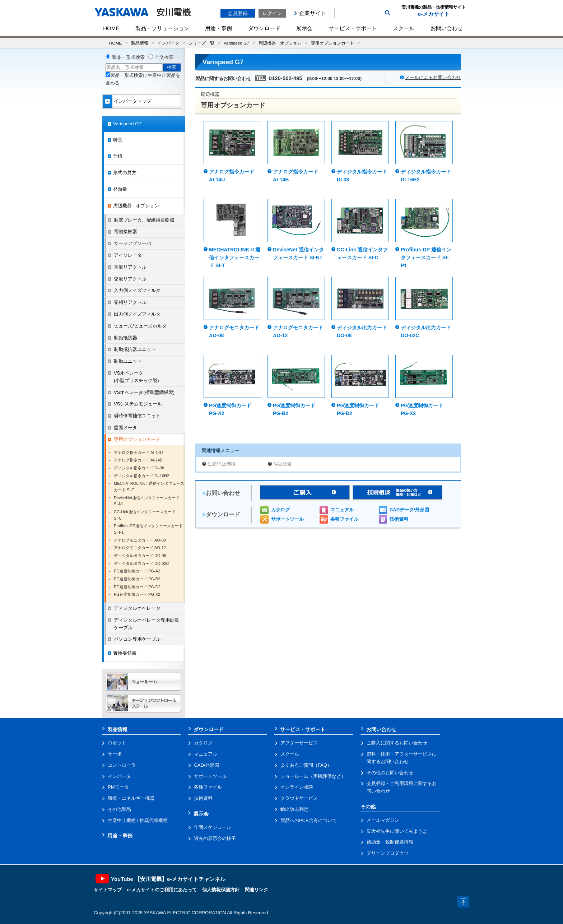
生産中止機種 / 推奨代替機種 (138, 820)
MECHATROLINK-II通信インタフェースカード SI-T (149, 487)
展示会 (304, 28)
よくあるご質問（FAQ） (306, 765)
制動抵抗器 (125, 338)
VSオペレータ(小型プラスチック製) (136, 377)
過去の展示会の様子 (215, 838)
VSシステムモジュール (138, 404)
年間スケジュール (213, 827)
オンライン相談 (297, 787)
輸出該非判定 (294, 809)
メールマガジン (383, 820)
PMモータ (118, 787)
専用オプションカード (332, 43)
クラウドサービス (299, 798)
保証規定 (283, 464)
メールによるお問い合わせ (433, 77)
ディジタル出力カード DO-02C (141, 563)
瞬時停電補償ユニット (137, 416)
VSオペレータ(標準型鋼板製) (144, 392)
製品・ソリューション (162, 28)
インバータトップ (132, 101)
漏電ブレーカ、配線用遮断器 (144, 220)
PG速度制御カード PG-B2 (137, 579)
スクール (404, 28)
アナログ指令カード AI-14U (138, 452)
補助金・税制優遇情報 (390, 842)
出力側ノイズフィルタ (137, 314)
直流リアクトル (130, 267)
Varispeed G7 (236, 43)
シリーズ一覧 (201, 43)
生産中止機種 (222, 464)
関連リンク (257, 890)
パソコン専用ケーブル (137, 639)
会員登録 (238, 13)
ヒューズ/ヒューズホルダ (140, 326)
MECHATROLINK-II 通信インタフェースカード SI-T (235, 258)
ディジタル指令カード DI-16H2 (141, 476)
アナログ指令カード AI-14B (138, 460)
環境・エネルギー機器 (131, 798)
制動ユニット (128, 361)
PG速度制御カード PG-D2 (137, 587)
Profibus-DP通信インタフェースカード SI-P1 (148, 529)
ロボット (117, 743)
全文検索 (164, 57)
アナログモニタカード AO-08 (140, 540)
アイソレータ (128, 255)
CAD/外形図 (206, 765)
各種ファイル (344, 519)
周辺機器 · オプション (136, 206)
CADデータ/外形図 (409, 510)
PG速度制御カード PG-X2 (137, 594)
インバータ (168, 43)
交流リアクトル (130, 279)
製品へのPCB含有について (309, 820)
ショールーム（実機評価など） (313, 776)
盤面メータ (125, 428)
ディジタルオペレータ (137, 608)
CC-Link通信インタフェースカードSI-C (145, 515)
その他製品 (119, 809)
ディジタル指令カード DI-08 (139, 468)
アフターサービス (299, 743)
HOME (111, 28)
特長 (118, 140)
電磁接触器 (125, 231)
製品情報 (140, 43)
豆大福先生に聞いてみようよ (397, 831)
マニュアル (342, 510)
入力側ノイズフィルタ (137, 290)
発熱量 (120, 189)
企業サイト (313, 13)
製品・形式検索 (128, 57)
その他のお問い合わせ (390, 773)
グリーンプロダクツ (388, 853)
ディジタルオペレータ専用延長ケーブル (146, 624)
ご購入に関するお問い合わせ (397, 743)
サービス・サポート (353, 28)
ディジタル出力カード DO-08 (140, 556)
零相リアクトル (130, 302)
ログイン (272, 13)
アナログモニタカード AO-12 (140, 548)
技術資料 (399, 519)
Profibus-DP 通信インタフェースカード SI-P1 (426, 258)
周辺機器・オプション (280, 43)
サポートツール (287, 519)
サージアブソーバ (132, 243)
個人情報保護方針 (221, 890)
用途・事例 (218, 28)
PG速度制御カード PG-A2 (137, 571)
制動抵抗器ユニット (135, 349)
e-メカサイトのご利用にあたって (162, 890)
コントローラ (122, 765)
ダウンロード (264, 28)
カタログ (280, 510)
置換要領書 (125, 653)
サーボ (115, 754)
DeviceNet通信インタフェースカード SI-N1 (147, 501)
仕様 (118, 156)
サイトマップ (108, 890)
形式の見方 (125, 173)
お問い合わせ (447, 28)
